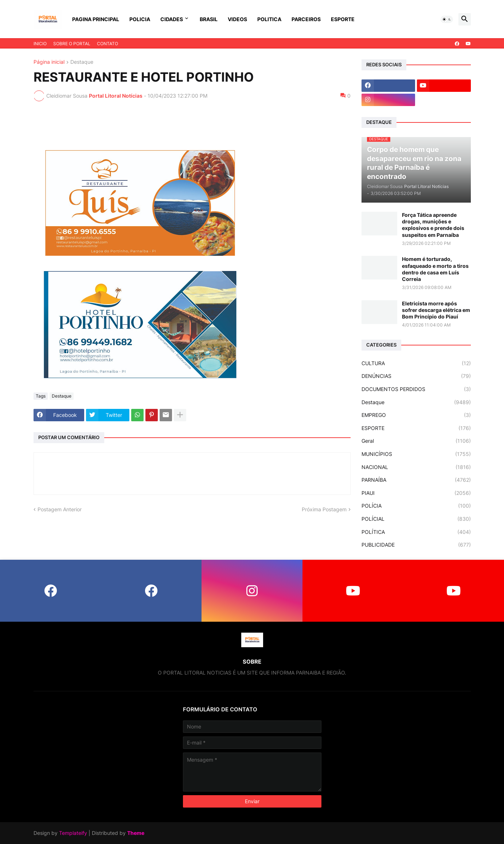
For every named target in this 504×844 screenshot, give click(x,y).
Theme (136, 833)
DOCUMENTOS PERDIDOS (416, 389)
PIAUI (416, 493)
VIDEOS (237, 19)
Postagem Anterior (60, 509)
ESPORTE (343, 19)
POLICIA (140, 19)
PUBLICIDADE (416, 545)
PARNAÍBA (416, 480)
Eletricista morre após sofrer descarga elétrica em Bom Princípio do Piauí (436, 310)
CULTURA (416, 363)
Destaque (82, 62)
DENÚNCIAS (416, 376)
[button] (447, 19)
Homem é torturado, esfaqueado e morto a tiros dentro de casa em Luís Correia (435, 269)
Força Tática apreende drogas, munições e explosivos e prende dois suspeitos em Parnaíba (433, 225)
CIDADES (172, 19)
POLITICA (269, 19)
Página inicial (49, 62)
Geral (416, 441)
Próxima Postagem (324, 509)
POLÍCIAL (416, 519)
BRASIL (209, 19)
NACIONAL (416, 467)
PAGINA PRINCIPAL (96, 19)
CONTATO (108, 44)
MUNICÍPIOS (416, 454)
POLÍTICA (416, 532)
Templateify (73, 833)
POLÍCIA (416, 506)
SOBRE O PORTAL (72, 44)
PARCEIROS (306, 19)
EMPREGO (416, 415)
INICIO (40, 44)
